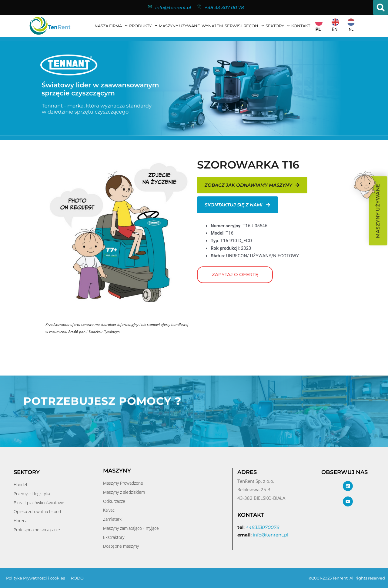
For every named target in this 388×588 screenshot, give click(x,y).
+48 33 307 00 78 (224, 7)
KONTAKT (301, 26)
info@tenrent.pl (173, 7)
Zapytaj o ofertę (235, 274)
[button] (381, 7)
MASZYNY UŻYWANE (179, 26)
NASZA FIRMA (111, 26)
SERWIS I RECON (244, 26)
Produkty (143, 26)
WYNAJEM (212, 26)
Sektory (278, 26)
